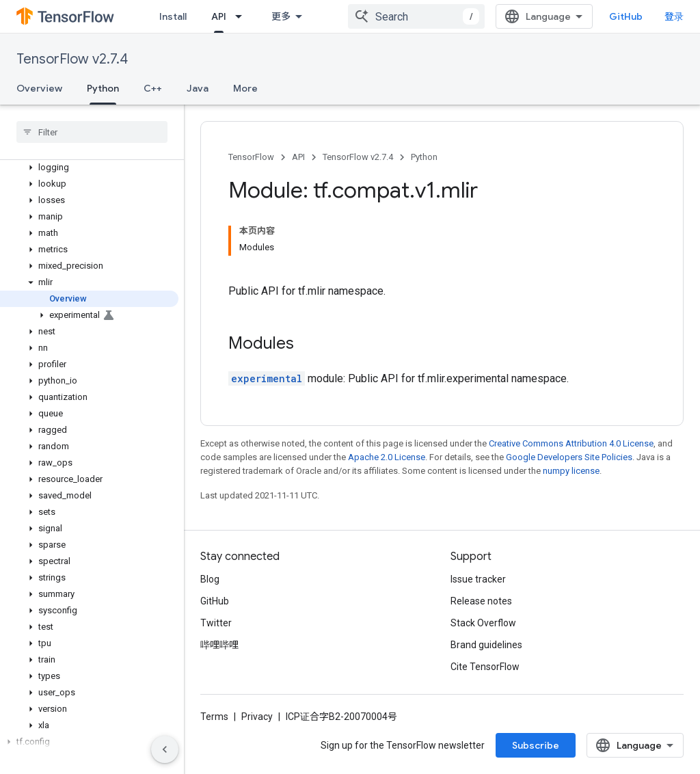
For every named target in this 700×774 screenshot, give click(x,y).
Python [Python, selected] (103, 88)
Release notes (481, 601)
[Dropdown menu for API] (243, 16)
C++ (153, 88)
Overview (39, 88)
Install (173, 16)
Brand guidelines (486, 645)
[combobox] (416, 16)
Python (424, 157)
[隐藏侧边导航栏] (165, 749)
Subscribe (536, 745)
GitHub (626, 16)
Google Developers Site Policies (569, 457)
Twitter (216, 623)
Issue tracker (478, 579)
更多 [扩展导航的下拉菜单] (281, 16)
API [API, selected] (219, 16)
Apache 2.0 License (387, 457)
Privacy (257, 717)
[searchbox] (92, 132)
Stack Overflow (483, 623)
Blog (210, 579)
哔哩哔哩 (219, 645)
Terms (214, 717)
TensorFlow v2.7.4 (72, 59)
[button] (89, 168)
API (298, 157)
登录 (674, 16)
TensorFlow (251, 157)
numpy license (571, 471)
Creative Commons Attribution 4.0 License (571, 443)
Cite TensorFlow (485, 667)
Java (198, 88)
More (245, 88)
